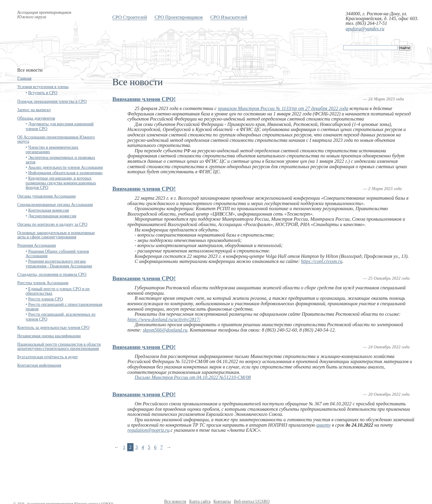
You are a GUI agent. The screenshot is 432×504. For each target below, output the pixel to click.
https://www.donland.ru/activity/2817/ (164, 319)
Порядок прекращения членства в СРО (52, 101)
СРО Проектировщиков (178, 17)
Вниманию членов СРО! (144, 99)
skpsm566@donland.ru (165, 330)
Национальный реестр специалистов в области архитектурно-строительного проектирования (59, 346)
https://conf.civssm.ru (322, 261)
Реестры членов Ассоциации (43, 283)
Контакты (222, 501)
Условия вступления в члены (43, 87)
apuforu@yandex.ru (365, 29)
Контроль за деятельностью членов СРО (54, 328)
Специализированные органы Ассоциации (55, 205)
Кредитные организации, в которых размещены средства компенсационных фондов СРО (61, 183)
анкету (323, 425)
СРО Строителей (129, 17)
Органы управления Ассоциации (47, 196)
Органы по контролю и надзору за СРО (52, 224)
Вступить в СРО (43, 93)
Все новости (175, 501)
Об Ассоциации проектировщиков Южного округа (56, 139)
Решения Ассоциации (37, 245)
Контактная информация (39, 365)
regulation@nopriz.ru (148, 430)
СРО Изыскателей (229, 17)
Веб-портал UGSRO (252, 501)
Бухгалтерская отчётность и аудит (48, 357)
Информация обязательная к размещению (65, 173)
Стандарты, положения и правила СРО (52, 274)
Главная (24, 78)
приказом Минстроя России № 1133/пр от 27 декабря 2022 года (283, 108)
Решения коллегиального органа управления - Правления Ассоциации (59, 264)
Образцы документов (36, 118)
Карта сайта (200, 501)
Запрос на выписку (34, 110)
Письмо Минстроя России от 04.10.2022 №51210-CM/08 (193, 377)
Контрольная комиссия (49, 210)
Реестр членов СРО (46, 299)
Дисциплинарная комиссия (52, 216)
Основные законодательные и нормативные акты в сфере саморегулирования (56, 235)
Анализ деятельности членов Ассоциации (66, 167)
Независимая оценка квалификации (49, 336)
